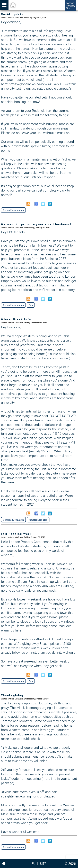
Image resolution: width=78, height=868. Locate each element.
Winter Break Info (16, 319)
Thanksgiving (12, 695)
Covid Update (12, 14)
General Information (13, 210)
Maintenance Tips (38, 520)
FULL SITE (39, 864)
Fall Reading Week (16, 534)
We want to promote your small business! (36, 224)
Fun (31, 305)
